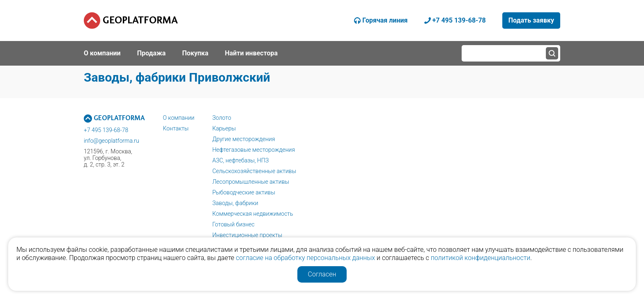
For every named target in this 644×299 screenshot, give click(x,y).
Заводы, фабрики (235, 203)
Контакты (176, 128)
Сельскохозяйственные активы (254, 171)
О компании (178, 118)
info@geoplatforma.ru (112, 141)
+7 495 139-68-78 (106, 130)
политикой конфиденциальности (481, 258)
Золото (222, 118)
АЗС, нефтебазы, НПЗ (240, 160)
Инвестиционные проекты (247, 235)
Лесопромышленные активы (251, 182)
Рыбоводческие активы (244, 192)
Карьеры (224, 128)
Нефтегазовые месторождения (254, 150)
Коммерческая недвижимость (253, 214)
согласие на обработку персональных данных (305, 258)
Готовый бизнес (233, 224)
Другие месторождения (244, 139)
